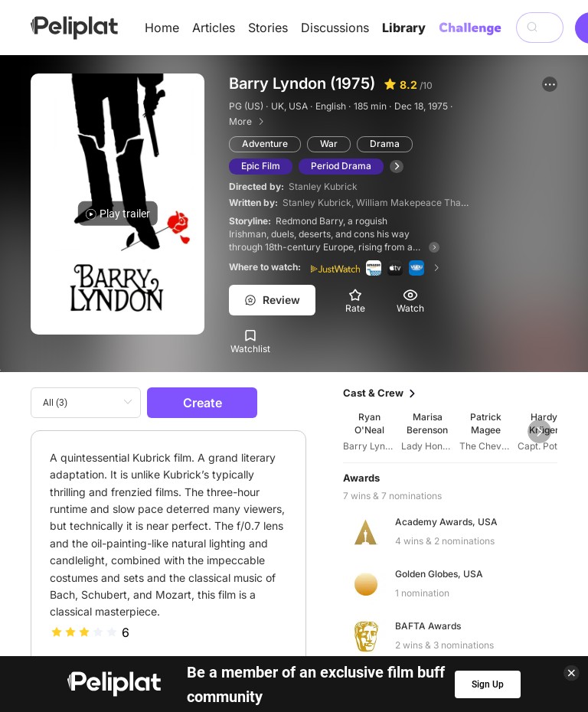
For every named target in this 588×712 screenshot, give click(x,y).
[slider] (84, 632)
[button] (550, 84)
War (329, 144)
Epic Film (261, 166)
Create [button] (203, 403)
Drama (385, 144)
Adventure (265, 144)
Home (162, 28)
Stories (268, 28)
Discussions (335, 28)
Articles (214, 28)
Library (404, 28)
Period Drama (341, 166)
